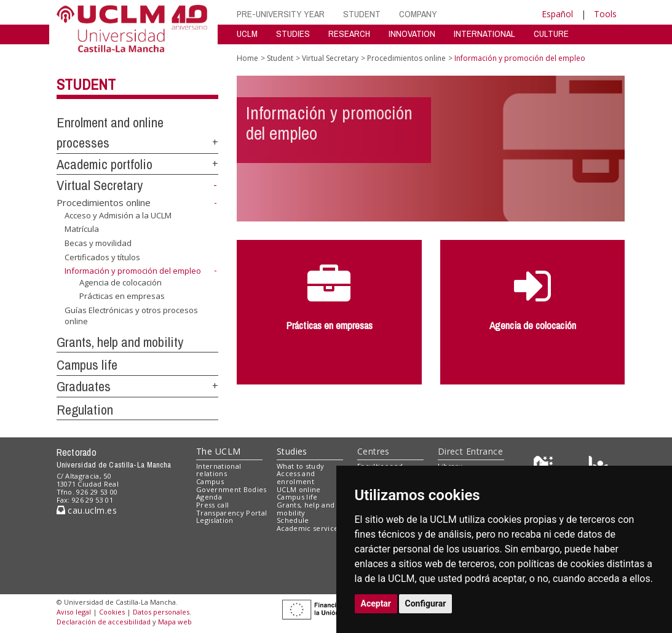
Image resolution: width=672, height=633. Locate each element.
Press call (212, 505)
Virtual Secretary (100, 185)
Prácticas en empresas (122, 296)
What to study (300, 466)
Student (86, 84)
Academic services (309, 528)
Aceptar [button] (376, 603)
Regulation (85, 410)
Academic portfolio (105, 164)
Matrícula (82, 229)
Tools (605, 14)
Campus (210, 481)
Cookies (112, 612)
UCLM (247, 34)
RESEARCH (349, 34)
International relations (219, 470)
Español (557, 14)
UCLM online (299, 489)
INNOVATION (412, 34)
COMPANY (418, 14)
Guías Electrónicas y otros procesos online (131, 316)
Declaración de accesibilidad (104, 622)
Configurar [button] (426, 603)
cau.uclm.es (87, 510)
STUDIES (293, 34)
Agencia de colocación (121, 282)
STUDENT (362, 14)
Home (247, 58)
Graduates (84, 386)
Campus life (87, 365)
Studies (292, 451)
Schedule (293, 520)
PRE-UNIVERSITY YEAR (281, 14)
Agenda (209, 497)
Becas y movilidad (98, 243)
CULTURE (551, 34)
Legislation (215, 520)
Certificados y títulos (102, 257)
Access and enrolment (296, 477)
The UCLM (218, 451)
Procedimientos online (104, 202)
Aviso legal (74, 612)
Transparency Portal (231, 513)
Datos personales (161, 612)
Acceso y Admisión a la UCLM (118, 215)
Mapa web (175, 622)
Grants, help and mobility (120, 342)
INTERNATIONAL (484, 34)
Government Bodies (231, 489)
